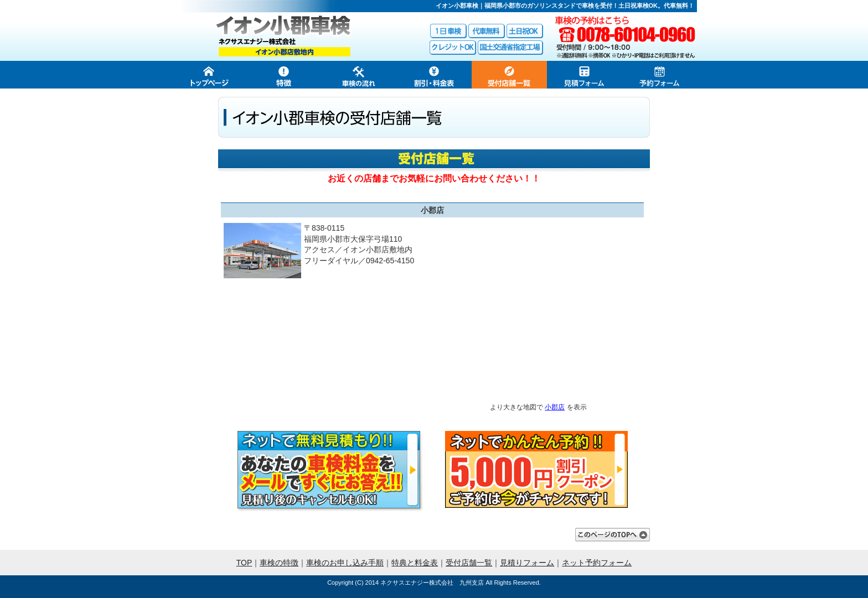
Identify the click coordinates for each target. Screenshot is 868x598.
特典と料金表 (415, 563)
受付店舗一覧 (469, 563)
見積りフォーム (527, 563)
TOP (244, 563)
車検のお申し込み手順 (345, 563)
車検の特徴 (279, 563)
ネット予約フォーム (597, 563)
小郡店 (555, 407)
